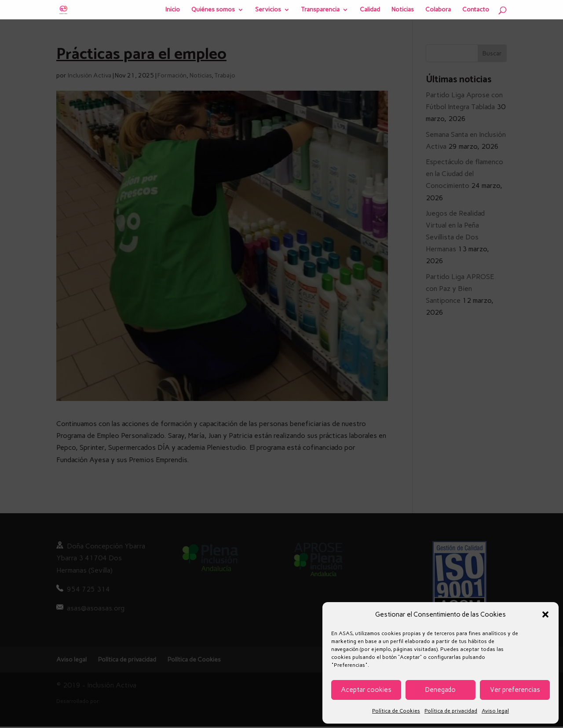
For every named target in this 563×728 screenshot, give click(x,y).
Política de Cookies (396, 711)
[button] (545, 614)
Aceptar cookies (366, 690)
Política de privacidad (451, 711)
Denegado (441, 690)
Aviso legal (495, 711)
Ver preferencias (515, 690)
